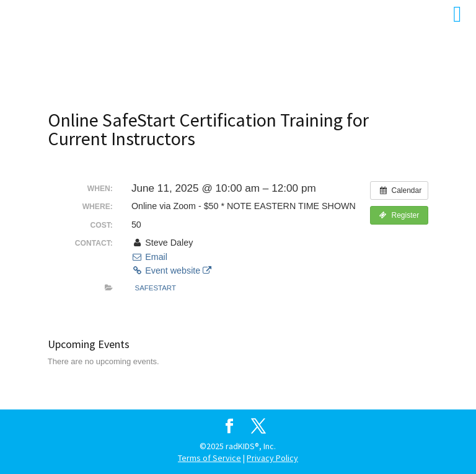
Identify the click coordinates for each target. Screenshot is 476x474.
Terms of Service (209, 458)
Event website (171, 271)
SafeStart (156, 288)
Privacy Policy (272, 458)
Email (149, 257)
